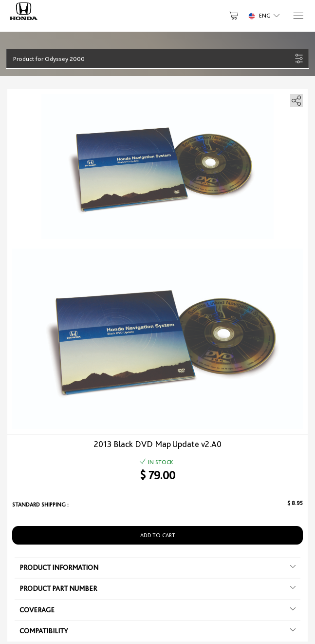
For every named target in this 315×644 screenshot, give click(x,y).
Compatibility (157, 631)
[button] (152, 59)
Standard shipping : (40, 505)
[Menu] (298, 16)
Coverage (157, 610)
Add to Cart (158, 535)
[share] (295, 99)
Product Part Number (157, 588)
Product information (157, 567)
